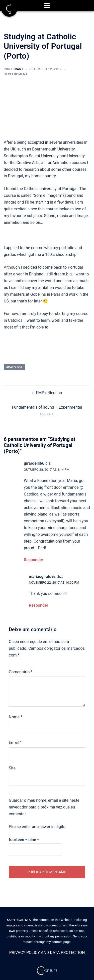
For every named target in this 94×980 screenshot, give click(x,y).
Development (16, 74)
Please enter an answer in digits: (37, 827)
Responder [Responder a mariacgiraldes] (38, 605)
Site (12, 768)
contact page (61, 942)
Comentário (21, 672)
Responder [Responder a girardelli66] (33, 560)
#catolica (14, 367)
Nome (16, 717)
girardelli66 (34, 463)
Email (15, 743)
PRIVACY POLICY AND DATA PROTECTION (47, 953)
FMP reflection (49, 393)
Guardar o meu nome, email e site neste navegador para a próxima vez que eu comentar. (44, 807)
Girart (18, 69)
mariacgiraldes (42, 577)
